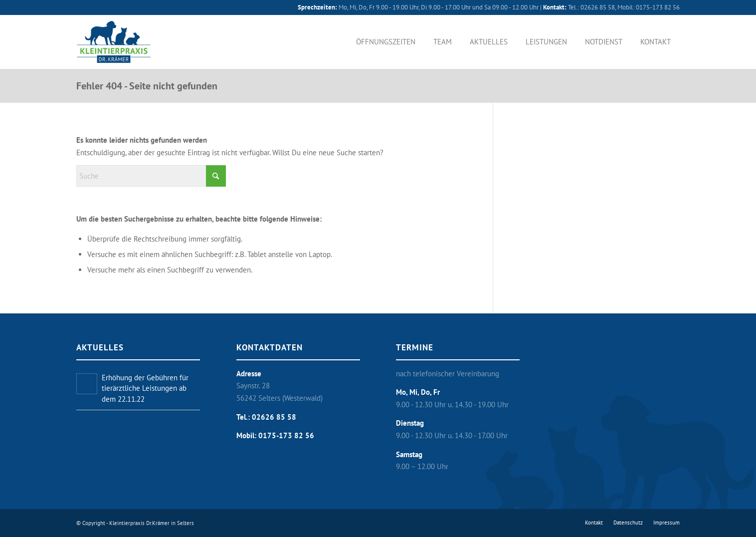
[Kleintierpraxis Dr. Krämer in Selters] (114, 42)
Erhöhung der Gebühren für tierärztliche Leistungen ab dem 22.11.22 (145, 388)
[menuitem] (386, 42)
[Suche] (151, 176)
